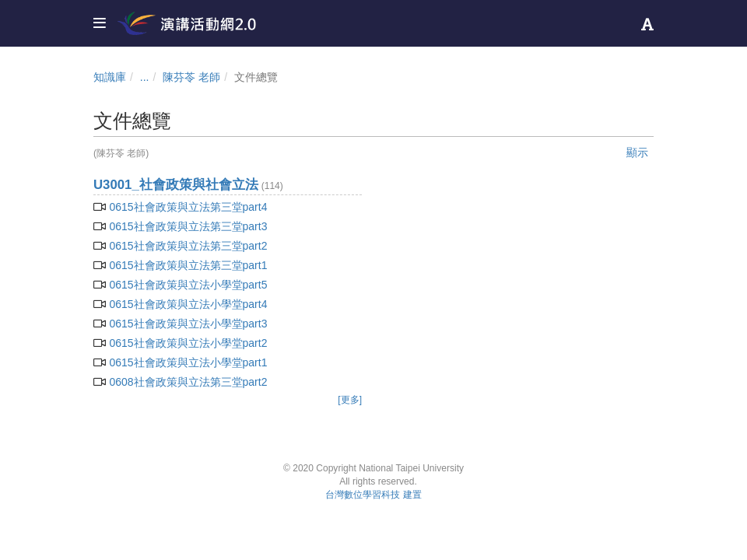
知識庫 (110, 77)
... (145, 77)
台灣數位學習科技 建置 (373, 495)
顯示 (637, 152)
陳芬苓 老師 (191, 77)
